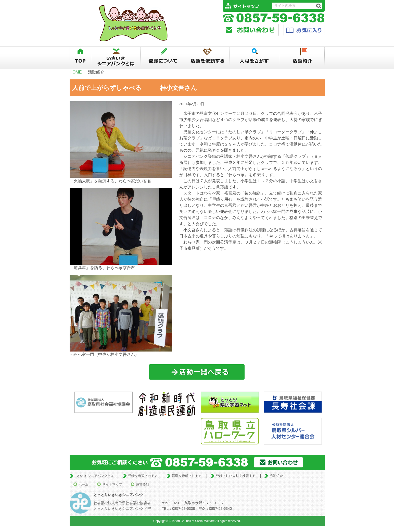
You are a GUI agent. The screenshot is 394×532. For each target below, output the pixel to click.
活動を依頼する (207, 57)
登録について (163, 57)
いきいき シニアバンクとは (94, 476)
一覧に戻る (197, 372)
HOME (76, 72)
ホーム (84, 484)
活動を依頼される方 (187, 476)
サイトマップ (112, 484)
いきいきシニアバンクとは (116, 57)
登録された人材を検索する (236, 476)
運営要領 (143, 484)
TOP (80, 57)
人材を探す (255, 57)
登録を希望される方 (143, 476)
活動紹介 (302, 57)
